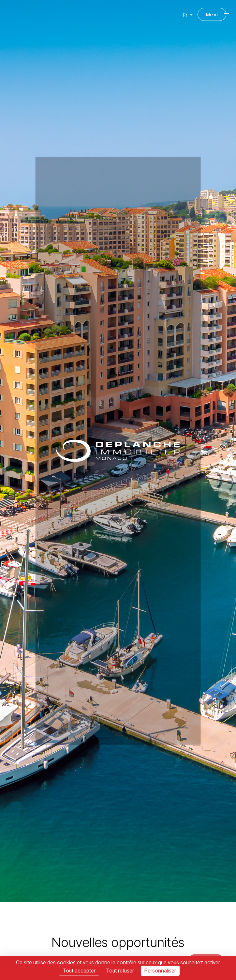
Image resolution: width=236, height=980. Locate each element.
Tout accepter (79, 971)
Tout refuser (120, 971)
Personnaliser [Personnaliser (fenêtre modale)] (160, 971)
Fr (185, 18)
